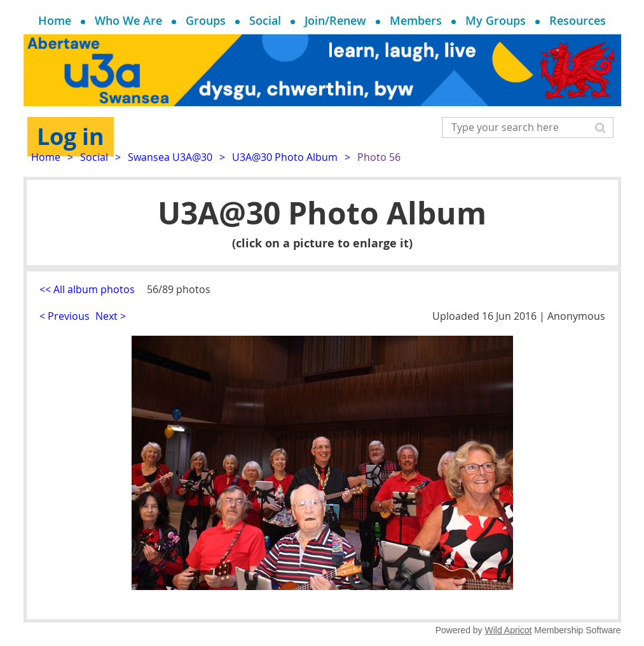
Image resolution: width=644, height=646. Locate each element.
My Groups (496, 20)
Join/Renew (335, 20)
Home (55, 20)
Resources (578, 20)
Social (265, 20)
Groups (206, 20)
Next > (111, 316)
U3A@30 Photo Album (285, 157)
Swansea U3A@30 (170, 157)
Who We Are (128, 20)
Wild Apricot (509, 630)
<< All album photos (87, 289)
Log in (71, 136)
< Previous (65, 316)
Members (416, 20)
